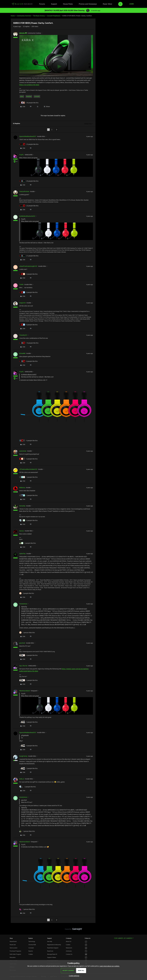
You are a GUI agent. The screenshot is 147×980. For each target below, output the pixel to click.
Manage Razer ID (52, 954)
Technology (32, 941)
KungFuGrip (23, 756)
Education (13, 957)
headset (29, 96)
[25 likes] (29, 181)
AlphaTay (22, 554)
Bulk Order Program (15, 954)
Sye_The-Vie (23, 666)
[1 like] (27, 633)
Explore (31, 938)
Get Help (50, 941)
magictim (22, 303)
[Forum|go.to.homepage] (22, 4)
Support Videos (52, 957)
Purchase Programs (15, 951)
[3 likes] (28, 477)
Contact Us (69, 954)
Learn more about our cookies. (110, 966)
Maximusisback (25, 691)
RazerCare (50, 951)
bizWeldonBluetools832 (27, 216)
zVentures (69, 951)
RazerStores (13, 941)
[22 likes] (29, 206)
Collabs (31, 954)
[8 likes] (28, 292)
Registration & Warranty (54, 945)
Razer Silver (107, 4)
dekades (22, 33)
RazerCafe (13, 945)
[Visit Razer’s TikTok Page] (86, 957)
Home (13, 16)
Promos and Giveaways (88, 4)
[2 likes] (28, 543)
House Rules (68, 4)
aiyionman (23, 451)
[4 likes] (28, 655)
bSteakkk (22, 353)
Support (54, 4)
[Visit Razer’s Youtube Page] (86, 954)
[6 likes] (28, 459)
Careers (68, 945)
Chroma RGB (32, 945)
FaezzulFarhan (24, 191)
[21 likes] (29, 256)
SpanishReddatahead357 (28, 136)
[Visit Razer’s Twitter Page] (86, 951)
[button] (131, 4)
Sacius (22, 531)
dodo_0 (22, 779)
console (37, 96)
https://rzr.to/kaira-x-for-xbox (29, 85)
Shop (11, 938)
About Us (69, 941)
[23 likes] (29, 144)
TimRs (21, 284)
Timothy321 (23, 335)
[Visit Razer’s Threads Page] (86, 948)
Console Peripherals (54, 16)
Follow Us (88, 938)
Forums (42, 4)
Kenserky (22, 506)
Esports (31, 951)
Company (69, 938)
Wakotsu (22, 488)
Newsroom (69, 948)
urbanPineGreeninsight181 (28, 266)
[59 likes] (29, 103)
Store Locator (14, 948)
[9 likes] (28, 274)
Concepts (31, 948)
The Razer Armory (39, 16)
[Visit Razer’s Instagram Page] (86, 945)
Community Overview (24, 16)
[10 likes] (29, 343)
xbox (22, 96)
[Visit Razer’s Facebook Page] (86, 942)
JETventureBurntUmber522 (28, 469)
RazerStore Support (53, 948)
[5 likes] (28, 680)
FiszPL (22, 155)
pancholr (22, 643)
